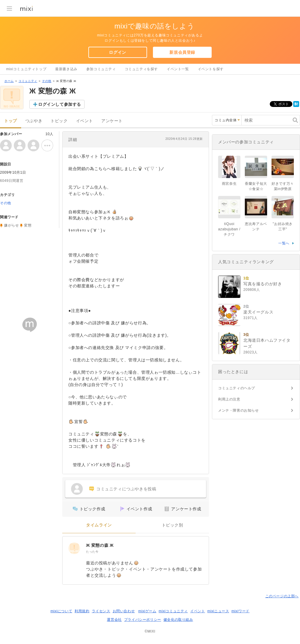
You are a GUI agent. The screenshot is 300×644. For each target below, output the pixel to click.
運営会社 (114, 620)
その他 (47, 81)
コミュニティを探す (141, 69)
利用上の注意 (229, 399)
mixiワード (240, 611)
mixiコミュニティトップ (26, 69)
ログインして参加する (60, 104)
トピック (59, 121)
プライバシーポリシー (143, 620)
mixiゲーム (147, 611)
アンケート (112, 121)
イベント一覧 (178, 69)
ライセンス (101, 611)
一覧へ (284, 243)
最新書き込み (66, 69)
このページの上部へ (282, 596)
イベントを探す (211, 69)
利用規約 (82, 611)
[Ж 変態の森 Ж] (74, 548)
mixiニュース (218, 611)
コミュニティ (28, 81)
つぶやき (34, 121)
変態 (28, 225)
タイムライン (99, 525)
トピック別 (172, 525)
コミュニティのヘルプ (237, 388)
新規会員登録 (182, 52)
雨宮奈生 (229, 184)
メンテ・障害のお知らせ (239, 410)
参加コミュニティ (101, 69)
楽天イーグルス (258, 312)
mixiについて (61, 611)
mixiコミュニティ (173, 611)
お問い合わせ (124, 611)
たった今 (92, 552)
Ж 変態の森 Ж (100, 545)
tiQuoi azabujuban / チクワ (229, 229)
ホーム (9, 81)
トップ (11, 121)
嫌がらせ (11, 225)
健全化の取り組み (178, 620)
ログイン (117, 52)
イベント (85, 121)
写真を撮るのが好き (263, 284)
